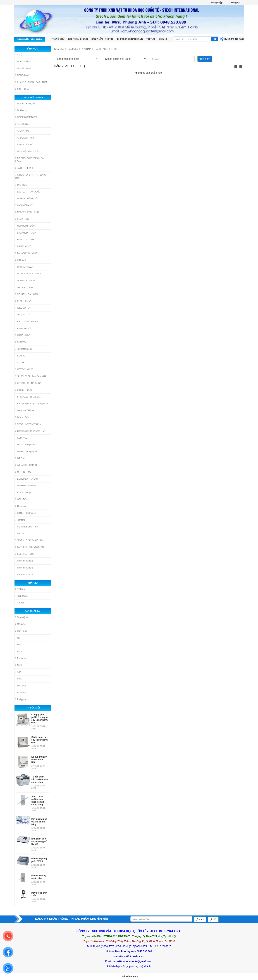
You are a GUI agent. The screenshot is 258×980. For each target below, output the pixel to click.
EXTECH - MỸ (23, 328)
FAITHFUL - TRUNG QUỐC (30, 547)
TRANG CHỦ (58, 39)
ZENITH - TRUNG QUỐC (28, 383)
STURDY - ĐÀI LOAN (27, 294)
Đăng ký (236, 3)
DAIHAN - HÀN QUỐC (27, 198)
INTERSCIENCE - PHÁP (28, 274)
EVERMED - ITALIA (26, 233)
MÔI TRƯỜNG (23, 68)
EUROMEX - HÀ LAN (27, 479)
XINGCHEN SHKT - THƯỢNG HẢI (31, 176)
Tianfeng (20, 520)
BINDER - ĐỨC (24, 390)
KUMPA (20, 356)
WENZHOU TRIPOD (26, 465)
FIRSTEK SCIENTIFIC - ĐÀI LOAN (30, 160)
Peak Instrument (24, 561)
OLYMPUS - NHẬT (25, 281)
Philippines (21, 699)
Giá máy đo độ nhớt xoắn (39, 877)
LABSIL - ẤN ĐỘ (24, 145)
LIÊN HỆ (163, 39)
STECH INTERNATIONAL (29, 424)
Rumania (21, 658)
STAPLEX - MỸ (24, 301)
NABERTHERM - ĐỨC (27, 212)
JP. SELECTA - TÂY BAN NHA (31, 376)
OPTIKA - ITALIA (24, 287)
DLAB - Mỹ (21, 110)
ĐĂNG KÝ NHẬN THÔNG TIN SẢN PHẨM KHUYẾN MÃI (71, 919)
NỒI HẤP (86, 49)
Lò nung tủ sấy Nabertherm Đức (39, 760)
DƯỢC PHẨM (23, 62)
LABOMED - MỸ (24, 205)
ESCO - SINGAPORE (27, 321)
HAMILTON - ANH (25, 240)
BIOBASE (21, 260)
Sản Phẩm (73, 49)
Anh (18, 672)
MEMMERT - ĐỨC (25, 226)
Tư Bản (20, 603)
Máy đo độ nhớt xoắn (39, 894)
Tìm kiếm (205, 59)
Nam (200, 919)
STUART (21, 362)
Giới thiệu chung (78, 39)
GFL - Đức (21, 499)
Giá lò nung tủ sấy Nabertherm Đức (40, 740)
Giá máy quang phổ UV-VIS (39, 860)
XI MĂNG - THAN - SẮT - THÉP (32, 82)
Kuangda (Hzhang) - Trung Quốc (32, 404)
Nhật (19, 665)
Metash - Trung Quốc (26, 451)
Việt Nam (21, 589)
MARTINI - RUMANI (26, 486)
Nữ (213, 919)
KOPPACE (21, 438)
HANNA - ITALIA (24, 267)
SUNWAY (21, 342)
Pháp (19, 679)
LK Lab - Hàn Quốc (26, 104)
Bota (135, 977)
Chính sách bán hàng (130, 39)
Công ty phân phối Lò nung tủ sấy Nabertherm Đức (40, 719)
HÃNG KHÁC (23, 335)
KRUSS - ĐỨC (23, 246)
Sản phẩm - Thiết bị (103, 39)
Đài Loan (21, 686)
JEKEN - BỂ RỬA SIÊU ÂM (29, 540)
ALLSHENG (22, 124)
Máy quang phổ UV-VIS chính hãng (39, 822)
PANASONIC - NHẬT (26, 253)
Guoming (21, 506)
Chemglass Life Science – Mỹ (30, 431)
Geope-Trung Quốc (26, 513)
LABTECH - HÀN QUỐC (28, 192)
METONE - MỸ (23, 472)
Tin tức (151, 39)
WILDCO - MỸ (23, 308)
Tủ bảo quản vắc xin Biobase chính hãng (40, 779)
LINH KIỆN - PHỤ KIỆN (27, 151)
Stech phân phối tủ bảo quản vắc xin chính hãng (38, 801)
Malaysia (21, 624)
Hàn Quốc (21, 631)
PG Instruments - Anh (27, 527)
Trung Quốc (22, 596)
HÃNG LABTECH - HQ (106, 49)
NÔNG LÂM (22, 75)
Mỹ (18, 638)
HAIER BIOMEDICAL (27, 117)
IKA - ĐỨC (21, 185)
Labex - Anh (22, 417)
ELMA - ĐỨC (22, 219)
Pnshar (20, 533)
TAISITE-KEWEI (24, 168)
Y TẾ (19, 55)
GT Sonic (21, 458)
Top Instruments (24, 349)
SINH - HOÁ (22, 89)
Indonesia (21, 692)
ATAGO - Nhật (23, 492)
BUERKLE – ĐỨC (25, 554)
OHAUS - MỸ (23, 315)
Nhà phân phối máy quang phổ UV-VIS (39, 841)
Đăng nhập (217, 3)
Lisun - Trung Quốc (25, 445)
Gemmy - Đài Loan (25, 410)
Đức (18, 645)
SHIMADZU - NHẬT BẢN (28, 397)
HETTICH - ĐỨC (24, 369)
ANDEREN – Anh (25, 138)
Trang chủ (59, 49)
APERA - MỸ (22, 131)
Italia (19, 651)
